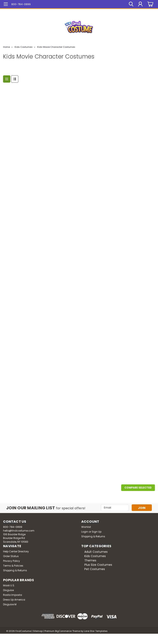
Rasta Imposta (13, 595)
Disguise (8, 590)
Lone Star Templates (96, 631)
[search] (131, 4)
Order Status (11, 556)
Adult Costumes (96, 552)
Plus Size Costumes (98, 565)
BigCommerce (63, 631)
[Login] (140, 4)
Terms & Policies (13, 566)
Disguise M (10, 604)
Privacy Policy (12, 561)
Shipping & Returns (93, 536)
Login (85, 532)
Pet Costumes (95, 569)
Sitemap (38, 631)
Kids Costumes (24, 47)
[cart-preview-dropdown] (150, 4)
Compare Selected (138, 488)
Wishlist (86, 527)
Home (6, 47)
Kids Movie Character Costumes (56, 47)
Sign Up (97, 532)
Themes (90, 560)
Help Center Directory (16, 551)
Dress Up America (14, 600)
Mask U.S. (9, 585)
